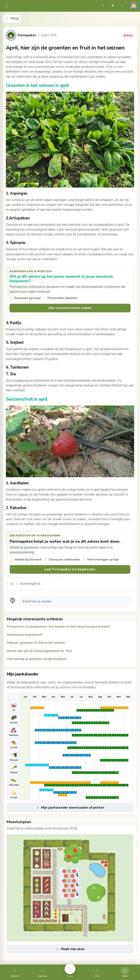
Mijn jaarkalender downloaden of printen (70, 808)
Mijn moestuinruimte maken (70, 308)
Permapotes (27, 35)
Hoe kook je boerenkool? (25, 635)
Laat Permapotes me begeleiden (70, 569)
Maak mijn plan (70, 949)
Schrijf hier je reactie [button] (37, 601)
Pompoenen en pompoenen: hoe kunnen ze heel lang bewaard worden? (59, 627)
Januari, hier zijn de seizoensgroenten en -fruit (39, 651)
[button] (103, 5)
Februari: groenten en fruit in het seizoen (36, 643)
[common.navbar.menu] (6, 6)
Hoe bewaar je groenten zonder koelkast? (37, 659)
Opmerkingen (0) (28, 584)
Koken (128, 35)
